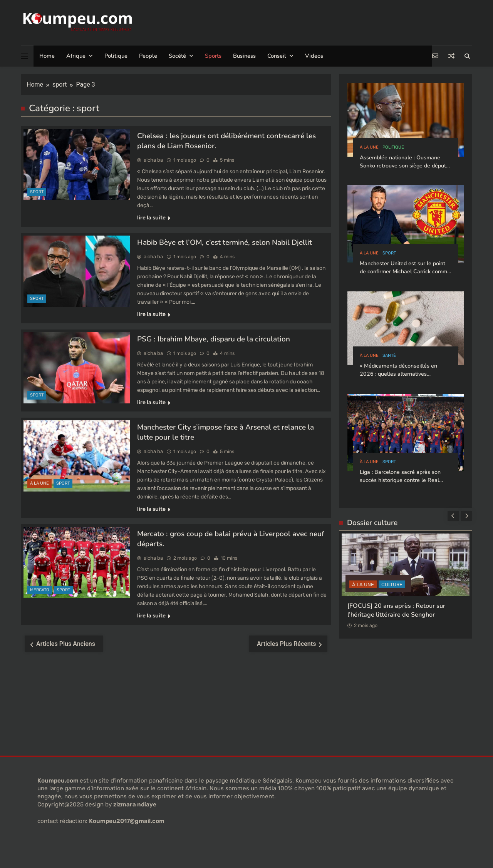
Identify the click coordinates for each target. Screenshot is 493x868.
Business (244, 56)
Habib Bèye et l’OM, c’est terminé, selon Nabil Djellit (225, 243)
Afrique (76, 56)
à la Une (39, 483)
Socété (177, 56)
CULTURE (392, 584)
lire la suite (154, 218)
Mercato (40, 590)
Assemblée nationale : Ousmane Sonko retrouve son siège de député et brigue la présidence (404, 166)
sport (37, 192)
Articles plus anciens (66, 644)
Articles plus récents (287, 644)
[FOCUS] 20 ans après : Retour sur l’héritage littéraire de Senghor (396, 610)
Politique (116, 56)
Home (47, 56)
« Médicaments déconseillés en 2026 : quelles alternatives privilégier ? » (398, 374)
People (148, 56)
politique (393, 147)
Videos (314, 56)
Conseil (277, 56)
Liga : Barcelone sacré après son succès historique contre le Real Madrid (400, 480)
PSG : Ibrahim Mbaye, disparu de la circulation (214, 339)
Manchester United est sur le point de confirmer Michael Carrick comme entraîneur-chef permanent (405, 272)
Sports (213, 56)
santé (389, 355)
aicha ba (153, 160)
